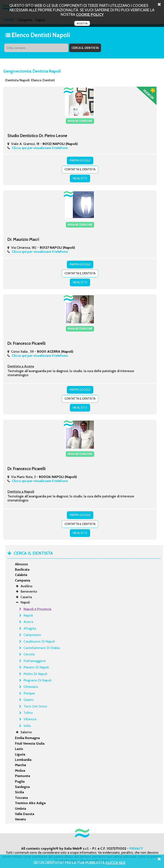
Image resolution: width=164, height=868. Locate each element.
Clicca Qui (115, 863)
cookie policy (90, 14)
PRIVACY (136, 848)
